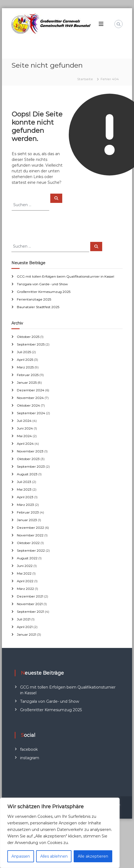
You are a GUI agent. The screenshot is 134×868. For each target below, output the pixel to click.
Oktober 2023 (28, 459)
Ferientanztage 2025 (34, 299)
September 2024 (31, 413)
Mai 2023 (24, 489)
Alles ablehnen (54, 856)
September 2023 (31, 466)
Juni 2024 (25, 428)
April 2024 (25, 444)
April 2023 (25, 497)
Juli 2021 (24, 619)
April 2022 (25, 581)
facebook (29, 749)
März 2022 (25, 589)
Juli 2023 (24, 482)
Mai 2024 (24, 436)
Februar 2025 (28, 375)
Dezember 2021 (30, 596)
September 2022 (31, 550)
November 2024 (30, 398)
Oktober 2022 (28, 543)
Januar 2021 (27, 634)
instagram (30, 758)
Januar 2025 (27, 382)
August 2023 (27, 474)
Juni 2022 (25, 566)
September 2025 (31, 344)
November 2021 (30, 604)
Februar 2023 (28, 512)
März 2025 (25, 367)
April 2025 (25, 360)
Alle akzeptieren (93, 856)
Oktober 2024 (28, 405)
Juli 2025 (24, 352)
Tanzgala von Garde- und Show (42, 284)
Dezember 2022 (30, 528)
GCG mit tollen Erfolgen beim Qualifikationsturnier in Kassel (66, 276)
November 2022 (30, 535)
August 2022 (27, 558)
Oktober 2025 (28, 337)
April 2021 (25, 627)
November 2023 (30, 451)
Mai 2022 (24, 573)
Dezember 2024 (31, 390)
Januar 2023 (27, 520)
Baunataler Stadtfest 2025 (38, 307)
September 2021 (30, 612)
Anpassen (21, 856)
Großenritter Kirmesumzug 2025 (44, 292)
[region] (60, 833)
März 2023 (25, 505)
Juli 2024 (24, 421)
